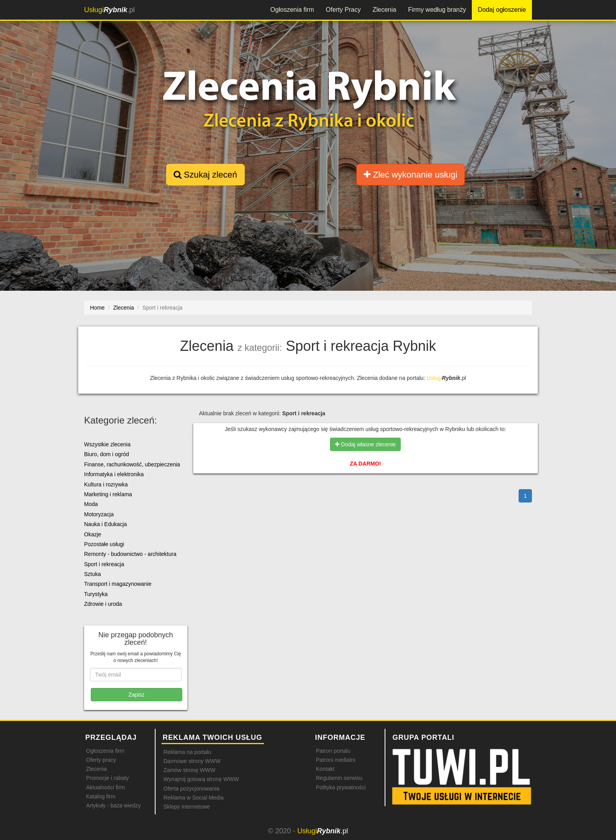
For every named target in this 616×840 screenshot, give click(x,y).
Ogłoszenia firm (292, 10)
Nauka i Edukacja (105, 524)
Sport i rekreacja (104, 564)
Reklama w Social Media (193, 798)
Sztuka (93, 574)
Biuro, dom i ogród (106, 454)
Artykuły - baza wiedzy (113, 805)
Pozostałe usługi (104, 544)
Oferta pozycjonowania (191, 789)
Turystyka (96, 594)
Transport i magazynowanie (118, 584)
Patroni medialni (335, 760)
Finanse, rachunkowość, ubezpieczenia (132, 464)
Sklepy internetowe (187, 807)
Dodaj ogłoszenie (502, 10)
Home (97, 308)
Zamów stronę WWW (189, 770)
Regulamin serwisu (339, 778)
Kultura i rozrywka (106, 484)
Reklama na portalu (187, 752)
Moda (91, 504)
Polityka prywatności (341, 787)
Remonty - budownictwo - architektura (130, 554)
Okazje (93, 534)
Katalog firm (101, 796)
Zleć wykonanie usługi (411, 175)
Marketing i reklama (108, 494)
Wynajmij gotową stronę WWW (201, 779)
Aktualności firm (105, 787)
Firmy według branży (437, 10)
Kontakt (325, 769)
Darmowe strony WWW (192, 761)
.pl (109, 10)
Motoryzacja (99, 514)
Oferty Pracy (343, 10)
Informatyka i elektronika (114, 474)
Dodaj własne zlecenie (365, 444)
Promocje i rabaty (107, 778)
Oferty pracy (101, 760)
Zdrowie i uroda (103, 604)
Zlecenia (384, 10)
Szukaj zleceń (205, 175)
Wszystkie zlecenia (107, 444)
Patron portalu (333, 751)
